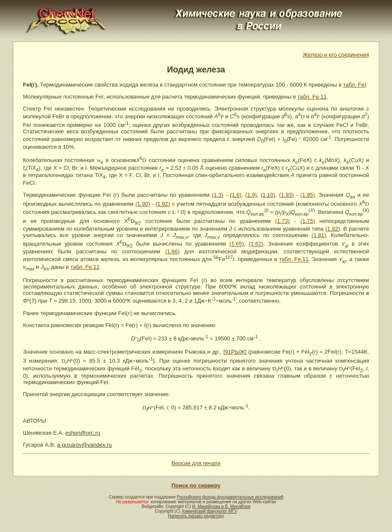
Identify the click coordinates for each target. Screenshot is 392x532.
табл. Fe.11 (312, 97)
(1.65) (236, 244)
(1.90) (143, 204)
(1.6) (236, 195)
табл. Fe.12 (85, 267)
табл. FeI (355, 85)
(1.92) (163, 204)
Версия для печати (196, 463)
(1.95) (308, 195)
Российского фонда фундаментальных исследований (230, 497)
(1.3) (218, 195)
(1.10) (268, 195)
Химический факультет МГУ (209, 511)
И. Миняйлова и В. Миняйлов (221, 506)
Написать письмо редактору (196, 516)
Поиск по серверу (196, 485)
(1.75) (308, 221)
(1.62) (256, 244)
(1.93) (287, 195)
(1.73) (282, 221)
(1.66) (172, 251)
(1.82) (333, 229)
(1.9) (251, 195)
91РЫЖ (235, 352)
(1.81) (319, 235)
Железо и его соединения (336, 55)
